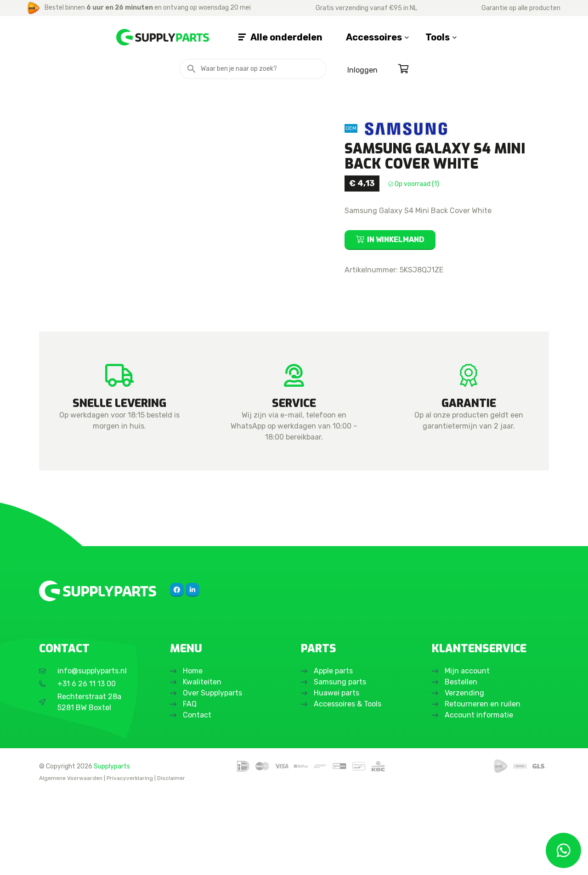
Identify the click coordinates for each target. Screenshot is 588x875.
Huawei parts (337, 774)
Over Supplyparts (213, 774)
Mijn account (468, 752)
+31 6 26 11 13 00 (87, 765)
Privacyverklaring (130, 859)
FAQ (191, 785)
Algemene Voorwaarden (71, 859)
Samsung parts (341, 763)
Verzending (465, 774)
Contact (198, 796)
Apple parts (334, 752)
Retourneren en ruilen (483, 785)
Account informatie (480, 796)
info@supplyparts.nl (92, 752)
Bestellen (462, 763)
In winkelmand (396, 240)
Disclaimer (171, 859)
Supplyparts (112, 847)
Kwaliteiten (203, 763)
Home (194, 752)
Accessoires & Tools (348, 785)
